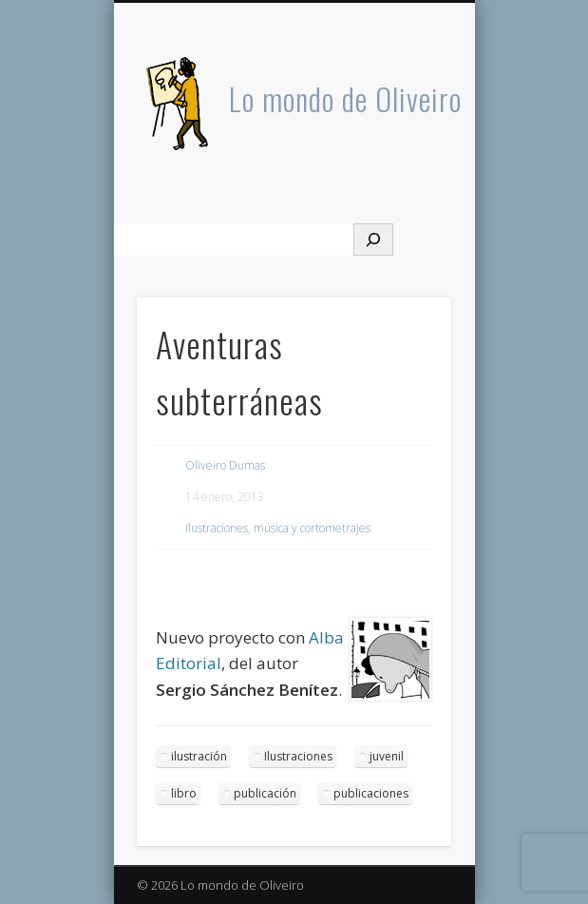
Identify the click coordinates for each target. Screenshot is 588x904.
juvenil (387, 756)
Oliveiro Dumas (225, 465)
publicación (265, 793)
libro (184, 793)
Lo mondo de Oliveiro (345, 98)
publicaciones (371, 793)
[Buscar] (373, 240)
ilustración (199, 756)
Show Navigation (405, 170)
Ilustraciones (298, 756)
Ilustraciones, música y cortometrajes (278, 528)
